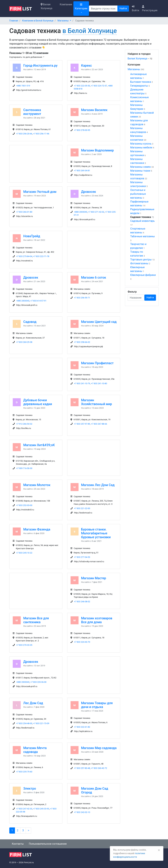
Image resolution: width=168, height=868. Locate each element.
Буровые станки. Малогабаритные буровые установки (96, 533)
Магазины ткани (140, 171)
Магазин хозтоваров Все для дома (97, 620)
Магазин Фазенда (37, 529)
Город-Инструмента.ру (40, 66)
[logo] (23, 8)
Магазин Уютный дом (40, 192)
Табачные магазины (143, 236)
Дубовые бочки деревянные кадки (38, 402)
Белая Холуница (46, 6)
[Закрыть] (159, 850)
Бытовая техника (141, 82)
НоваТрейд (32, 236)
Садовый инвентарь (142, 221)
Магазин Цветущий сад (99, 322)
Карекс (86, 66)
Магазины (134, 69)
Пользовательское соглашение (48, 844)
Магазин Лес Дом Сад (98, 485)
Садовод (30, 322)
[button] (64, 21)
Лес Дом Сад (33, 703)
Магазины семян (141, 167)
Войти (135, 9)
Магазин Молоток (37, 485)
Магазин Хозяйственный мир (97, 402)
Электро (30, 788)
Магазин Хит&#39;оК (39, 445)
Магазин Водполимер (97, 150)
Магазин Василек (94, 110)
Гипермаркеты (139, 86)
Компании (66, 4)
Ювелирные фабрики (143, 275)
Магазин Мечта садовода (35, 750)
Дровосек (88, 192)
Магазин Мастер (94, 578)
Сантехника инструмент (32, 112)
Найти (123, 8)
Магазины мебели (141, 148)
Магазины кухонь (141, 144)
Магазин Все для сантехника (36, 620)
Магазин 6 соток (94, 277)
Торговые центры (141, 260)
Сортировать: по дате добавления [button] (26, 57)
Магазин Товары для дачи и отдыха (97, 705)
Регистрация (150, 9)
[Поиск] (103, 9)
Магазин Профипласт (97, 363)
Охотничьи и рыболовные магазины (138, 194)
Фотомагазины (139, 263)
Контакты (18, 844)
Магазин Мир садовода (99, 748)
